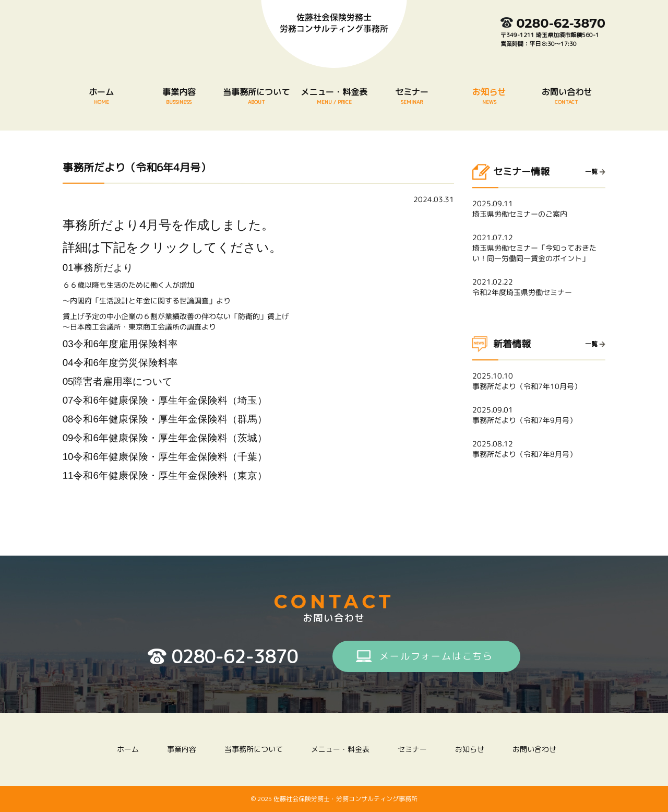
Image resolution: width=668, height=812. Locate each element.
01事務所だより (98, 268)
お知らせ (489, 96)
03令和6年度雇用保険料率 (120, 344)
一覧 (591, 172)
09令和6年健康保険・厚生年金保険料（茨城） (165, 438)
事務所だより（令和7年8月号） (539, 449)
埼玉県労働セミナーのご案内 (539, 209)
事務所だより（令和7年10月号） (539, 381)
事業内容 (179, 96)
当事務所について (257, 96)
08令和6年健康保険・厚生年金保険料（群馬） (165, 419)
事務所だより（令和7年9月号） (539, 415)
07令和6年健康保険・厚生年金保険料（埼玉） (165, 400)
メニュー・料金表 (334, 96)
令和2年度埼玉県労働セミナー (539, 287)
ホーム (102, 96)
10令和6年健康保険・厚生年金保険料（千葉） (165, 457)
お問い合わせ (566, 96)
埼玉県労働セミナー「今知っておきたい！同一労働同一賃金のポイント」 (539, 248)
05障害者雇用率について (118, 381)
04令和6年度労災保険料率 (120, 363)
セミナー (411, 96)
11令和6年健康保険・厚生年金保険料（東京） (165, 475)
